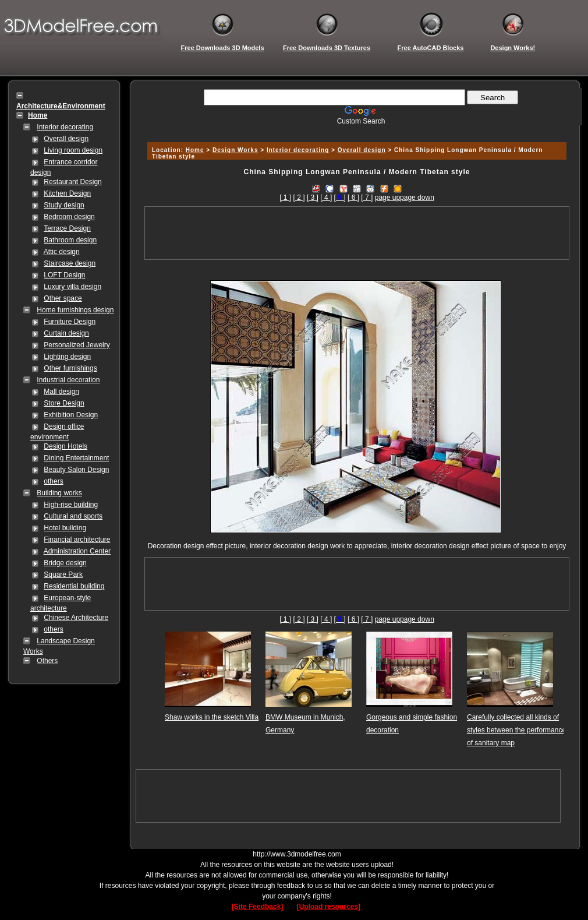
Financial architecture (77, 540)
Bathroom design (70, 240)
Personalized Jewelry (77, 345)
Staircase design (70, 263)
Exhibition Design (71, 415)
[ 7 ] (367, 198)
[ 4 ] (326, 198)
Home (195, 150)
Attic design (62, 252)
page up (387, 198)
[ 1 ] (285, 198)
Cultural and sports (73, 516)
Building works (59, 493)
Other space (63, 298)
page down (417, 198)
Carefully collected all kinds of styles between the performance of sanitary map (516, 730)
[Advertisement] (355, 130)
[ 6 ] (353, 198)
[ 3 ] (313, 198)
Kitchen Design (67, 193)
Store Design (64, 403)
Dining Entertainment (76, 458)
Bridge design (65, 563)
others (53, 481)
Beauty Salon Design (76, 470)
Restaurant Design (72, 182)
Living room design (73, 150)
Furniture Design (70, 322)
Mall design (61, 392)
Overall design (66, 139)
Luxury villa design (72, 287)
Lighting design (67, 357)
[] (340, 198)
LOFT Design (64, 275)
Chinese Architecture (76, 618)
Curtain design (66, 333)
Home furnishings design (75, 310)
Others (47, 661)
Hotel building (65, 528)
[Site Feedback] (258, 907)
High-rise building (71, 505)
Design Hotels (65, 446)
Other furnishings (70, 368)
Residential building (74, 586)
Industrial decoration (68, 380)
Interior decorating (65, 127)
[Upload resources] (330, 907)
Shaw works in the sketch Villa (212, 717)
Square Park (63, 574)
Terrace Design (67, 228)
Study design (64, 205)
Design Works (235, 150)
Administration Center (77, 551)
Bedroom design (69, 217)
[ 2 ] (299, 198)
